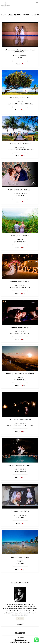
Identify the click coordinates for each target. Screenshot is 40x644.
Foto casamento (15, 15)
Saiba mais (20, 612)
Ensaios (26, 15)
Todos (4, 15)
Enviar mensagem (21, 634)
